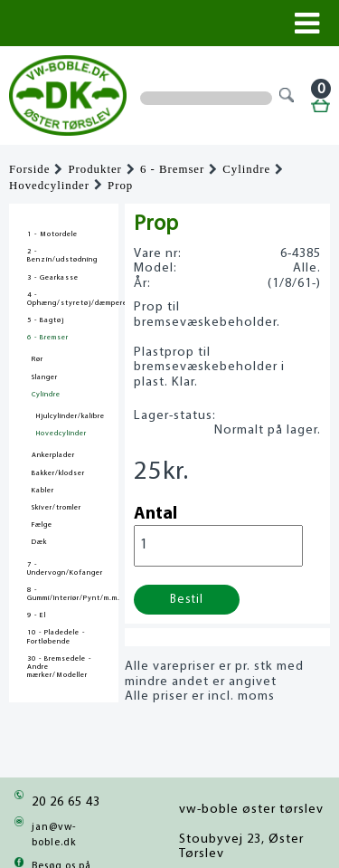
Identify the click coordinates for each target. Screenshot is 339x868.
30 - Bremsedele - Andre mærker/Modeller (59, 667)
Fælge (42, 525)
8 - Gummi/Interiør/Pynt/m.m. (64, 594)
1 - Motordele (52, 234)
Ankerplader (53, 455)
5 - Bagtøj (46, 320)
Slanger (45, 377)
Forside (29, 169)
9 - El (37, 615)
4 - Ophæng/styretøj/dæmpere (64, 299)
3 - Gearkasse (53, 278)
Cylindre (246, 169)
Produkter (94, 169)
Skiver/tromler (56, 508)
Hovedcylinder (49, 186)
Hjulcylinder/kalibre (71, 416)
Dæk (39, 542)
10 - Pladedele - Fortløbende (56, 637)
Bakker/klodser (58, 473)
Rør (38, 359)
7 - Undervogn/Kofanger (64, 569)
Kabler (43, 491)
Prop (120, 186)
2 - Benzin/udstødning (62, 256)
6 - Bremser (172, 169)
